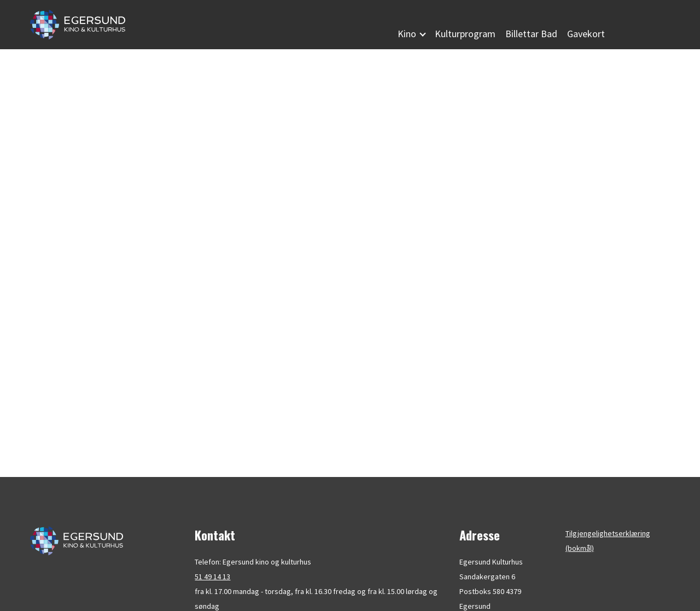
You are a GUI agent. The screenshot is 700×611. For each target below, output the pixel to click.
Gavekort (586, 34)
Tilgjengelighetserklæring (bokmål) (608, 541)
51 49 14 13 (212, 577)
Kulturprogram (465, 34)
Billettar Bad (531, 34)
